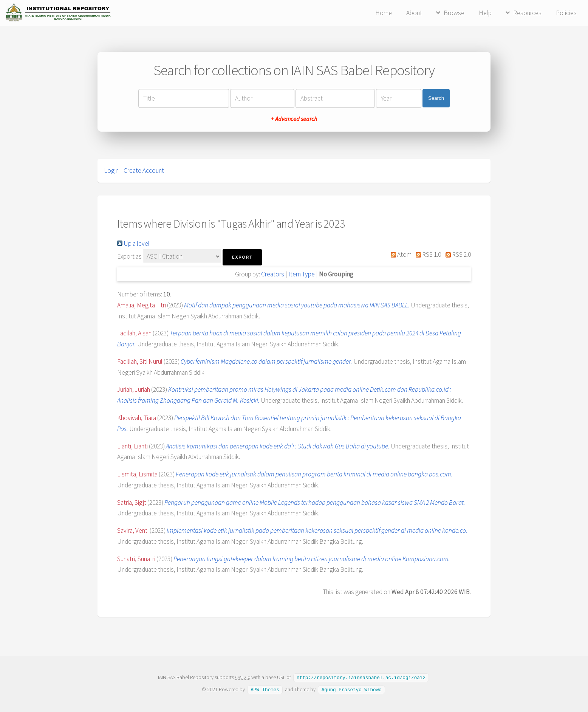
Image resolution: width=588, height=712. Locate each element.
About (414, 13)
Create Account (144, 171)
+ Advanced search (294, 119)
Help (485, 13)
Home (384, 13)
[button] (242, 257)
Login (111, 171)
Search (436, 98)
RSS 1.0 (427, 254)
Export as (129, 256)
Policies (566, 13)
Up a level (133, 244)
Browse (454, 13)
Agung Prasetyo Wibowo (352, 689)
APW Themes (265, 689)
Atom (399, 254)
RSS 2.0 (456, 254)
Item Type (302, 274)
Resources (527, 13)
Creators (273, 274)
